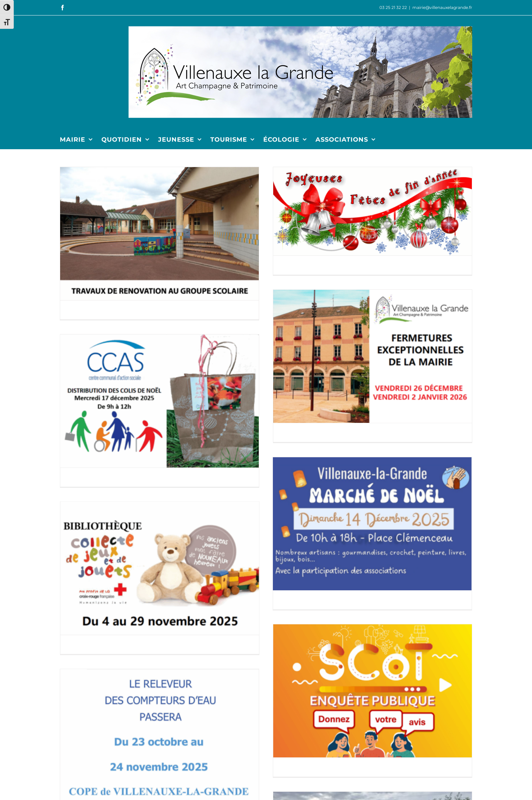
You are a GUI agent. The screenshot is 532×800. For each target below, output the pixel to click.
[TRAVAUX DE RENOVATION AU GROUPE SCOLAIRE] (159, 234)
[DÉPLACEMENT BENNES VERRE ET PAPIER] (412, 583)
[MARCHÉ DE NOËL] (226, 404)
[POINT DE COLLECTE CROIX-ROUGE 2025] (345, 418)
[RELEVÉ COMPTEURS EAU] (159, 549)
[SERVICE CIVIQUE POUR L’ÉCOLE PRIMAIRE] (412, 692)
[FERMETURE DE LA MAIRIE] (412, 272)
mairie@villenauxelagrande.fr (442, 7)
